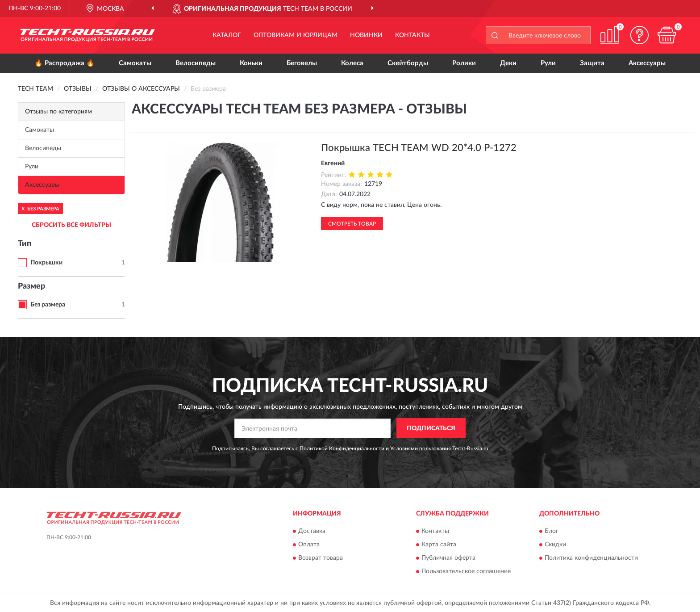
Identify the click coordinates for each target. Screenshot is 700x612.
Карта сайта (439, 545)
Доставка (312, 531)
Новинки (366, 35)
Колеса (352, 63)
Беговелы (302, 63)
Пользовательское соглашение (466, 571)
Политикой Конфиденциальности (342, 449)
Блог (552, 531)
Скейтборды (408, 63)
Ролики (464, 63)
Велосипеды (196, 63)
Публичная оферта (448, 558)
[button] (640, 35)
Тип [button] (25, 244)
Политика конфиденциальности (591, 558)
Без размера (48, 305)
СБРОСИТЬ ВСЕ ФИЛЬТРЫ (71, 225)
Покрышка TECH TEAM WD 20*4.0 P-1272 (419, 148)
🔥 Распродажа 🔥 (65, 63)
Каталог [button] (227, 35)
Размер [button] (31, 286)
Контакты (412, 35)
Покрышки (46, 263)
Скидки (555, 545)
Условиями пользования (421, 449)
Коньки (251, 63)
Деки (508, 63)
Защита (592, 63)
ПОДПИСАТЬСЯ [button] (431, 428)
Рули (548, 63)
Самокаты (135, 63)
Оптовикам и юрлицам (296, 35)
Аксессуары (647, 63)
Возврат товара (321, 558)
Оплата (309, 545)
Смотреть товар (352, 224)
